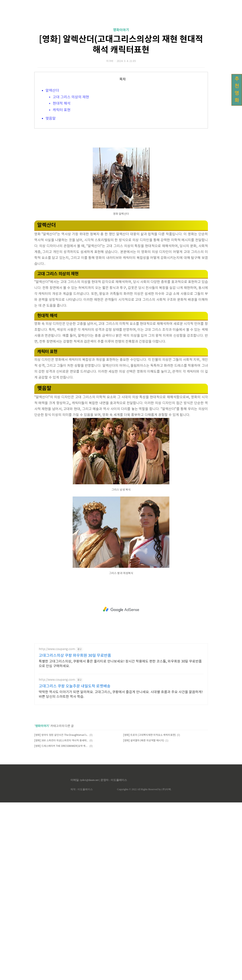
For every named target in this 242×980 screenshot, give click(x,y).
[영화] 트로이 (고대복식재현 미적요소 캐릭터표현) (149, 913)
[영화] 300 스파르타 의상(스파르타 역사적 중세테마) (61, 918)
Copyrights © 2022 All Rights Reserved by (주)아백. (144, 967)
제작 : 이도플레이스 (82, 967)
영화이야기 (121, 89)
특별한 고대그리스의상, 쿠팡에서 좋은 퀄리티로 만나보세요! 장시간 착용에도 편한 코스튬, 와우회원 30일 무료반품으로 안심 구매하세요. (120, 841)
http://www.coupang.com (57, 827)
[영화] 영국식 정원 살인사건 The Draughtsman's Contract (61, 913)
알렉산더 (52, 150)
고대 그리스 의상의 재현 (71, 156)
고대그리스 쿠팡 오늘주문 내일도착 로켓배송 (75, 864)
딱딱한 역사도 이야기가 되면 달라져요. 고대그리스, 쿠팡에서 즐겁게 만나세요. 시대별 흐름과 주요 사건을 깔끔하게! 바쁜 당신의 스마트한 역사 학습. (121, 872)
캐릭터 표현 (62, 169)
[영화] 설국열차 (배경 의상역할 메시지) (144, 918)
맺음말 (51, 178)
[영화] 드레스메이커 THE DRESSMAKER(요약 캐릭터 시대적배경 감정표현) (61, 924)
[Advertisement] (121, 40)
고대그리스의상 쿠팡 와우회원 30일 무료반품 (75, 833)
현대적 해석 (62, 163)
